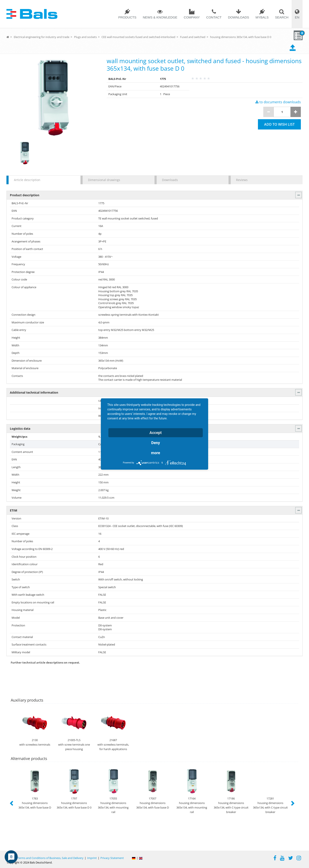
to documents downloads (278, 102)
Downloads (238, 17)
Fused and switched (193, 37)
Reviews (242, 180)
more (156, 453)
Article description (27, 180)
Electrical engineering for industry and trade (42, 37)
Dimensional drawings (104, 180)
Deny (156, 443)
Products (127, 17)
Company (192, 17)
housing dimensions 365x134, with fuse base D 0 (241, 37)
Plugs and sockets (85, 37)
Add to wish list (279, 124)
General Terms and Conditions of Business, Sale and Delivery (45, 858)
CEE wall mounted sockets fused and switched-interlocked (138, 37)
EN (297, 17)
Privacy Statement (112, 858)
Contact (214, 17)
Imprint (92, 858)
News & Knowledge (160, 17)
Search (282, 17)
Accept (156, 433)
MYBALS (262, 17)
